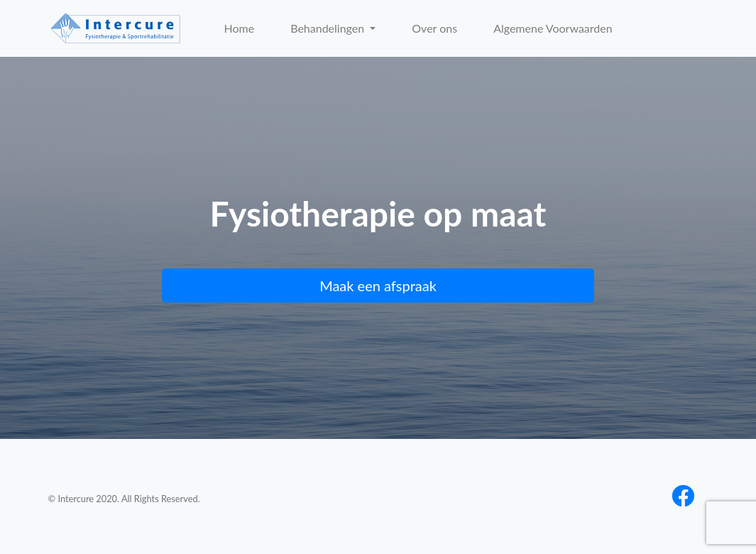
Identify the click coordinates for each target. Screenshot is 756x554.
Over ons (434, 28)
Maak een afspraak (378, 286)
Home (240, 28)
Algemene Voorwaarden (553, 28)
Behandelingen (329, 28)
